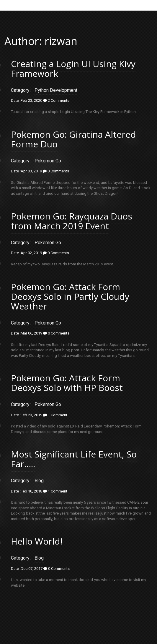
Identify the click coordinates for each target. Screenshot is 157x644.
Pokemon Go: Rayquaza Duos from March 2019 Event (72, 221)
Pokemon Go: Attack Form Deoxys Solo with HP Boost (67, 383)
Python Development (56, 90)
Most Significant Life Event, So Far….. (74, 459)
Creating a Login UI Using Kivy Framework (73, 69)
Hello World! (37, 541)
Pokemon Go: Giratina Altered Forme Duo (73, 139)
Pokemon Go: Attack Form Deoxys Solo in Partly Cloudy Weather (70, 296)
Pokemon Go (48, 161)
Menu (77, 5)
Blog (39, 481)
